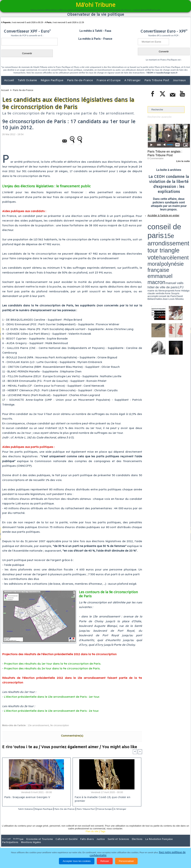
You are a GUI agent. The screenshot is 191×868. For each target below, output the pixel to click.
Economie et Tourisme (35, 844)
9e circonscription (60, 725)
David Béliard (159, 235)
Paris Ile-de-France (80, 80)
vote (183, 226)
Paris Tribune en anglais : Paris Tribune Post (167, 153)
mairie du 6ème (154, 234)
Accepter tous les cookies (77, 861)
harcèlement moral (157, 228)
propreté (160, 234)
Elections (120, 844)
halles (164, 235)
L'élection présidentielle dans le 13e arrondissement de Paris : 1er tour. (52, 697)
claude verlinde (173, 234)
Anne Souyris (181, 234)
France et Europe (109, 80)
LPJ (149, 233)
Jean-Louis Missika (170, 235)
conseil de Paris (151, 235)
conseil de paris (159, 222)
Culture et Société (59, 844)
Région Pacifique (52, 80)
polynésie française (178, 228)
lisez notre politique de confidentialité (172, 856)
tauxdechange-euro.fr (167, 73)
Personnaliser (126, 861)
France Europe (122, 809)
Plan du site (92, 836)
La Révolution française (139, 844)
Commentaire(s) (72, 736)
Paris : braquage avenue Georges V (26, 798)
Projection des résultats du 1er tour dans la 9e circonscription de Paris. (53, 664)
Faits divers (77, 844)
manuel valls (172, 232)
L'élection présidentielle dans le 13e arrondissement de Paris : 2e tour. (51, 711)
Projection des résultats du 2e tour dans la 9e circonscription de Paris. (52, 668)
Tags (103, 836)
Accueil (9, 80)
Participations (162, 844)
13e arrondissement (38, 725)
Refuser (105, 861)
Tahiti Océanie (28, 80)
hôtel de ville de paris (182, 232)
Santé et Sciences (104, 844)
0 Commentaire (155, 157)
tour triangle (174, 226)
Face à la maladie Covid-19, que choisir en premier (106, 798)
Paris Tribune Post (157, 80)
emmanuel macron (157, 231)
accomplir (187, 234)
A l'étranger (133, 80)
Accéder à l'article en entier (160, 214)
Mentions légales (180, 844)
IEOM (150, 73)
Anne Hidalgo (166, 234)
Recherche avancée (158, 117)
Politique (16, 844)
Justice (88, 844)
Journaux (179, 80)
